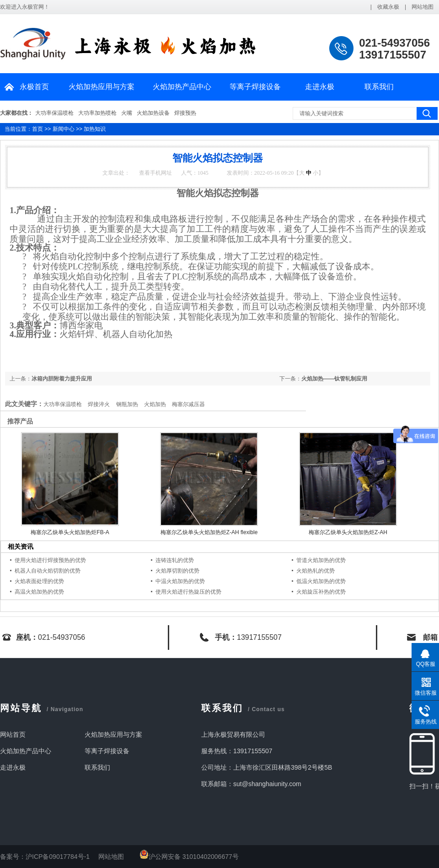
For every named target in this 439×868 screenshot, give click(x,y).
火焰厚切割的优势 (177, 571)
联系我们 (379, 87)
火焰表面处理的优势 (39, 581)
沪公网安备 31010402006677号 (189, 857)
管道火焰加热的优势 (321, 560)
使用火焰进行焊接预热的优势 (50, 560)
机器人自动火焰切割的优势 (48, 571)
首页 (37, 129)
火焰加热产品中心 (182, 87)
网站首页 (13, 734)
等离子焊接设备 (255, 87)
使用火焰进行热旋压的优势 (188, 592)
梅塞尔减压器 (188, 404)
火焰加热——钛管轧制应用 (334, 379)
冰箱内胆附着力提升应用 (62, 379)
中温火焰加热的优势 (180, 581)
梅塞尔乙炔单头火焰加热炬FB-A (70, 532)
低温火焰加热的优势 (321, 581)
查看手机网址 (155, 173)
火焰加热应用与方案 (102, 87)
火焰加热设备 (153, 113)
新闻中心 (64, 129)
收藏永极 (388, 7)
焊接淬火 (99, 404)
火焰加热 (155, 404)
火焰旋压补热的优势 (321, 592)
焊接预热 (185, 113)
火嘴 (127, 113)
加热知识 (95, 129)
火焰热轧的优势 (316, 571)
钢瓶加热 (127, 404)
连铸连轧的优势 (175, 560)
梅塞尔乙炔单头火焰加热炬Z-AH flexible (209, 532)
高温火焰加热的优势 (39, 592)
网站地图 (423, 7)
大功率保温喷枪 (54, 113)
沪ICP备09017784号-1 (58, 857)
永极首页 (34, 87)
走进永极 (320, 87)
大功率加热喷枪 (97, 113)
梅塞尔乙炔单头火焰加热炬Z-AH (348, 532)
